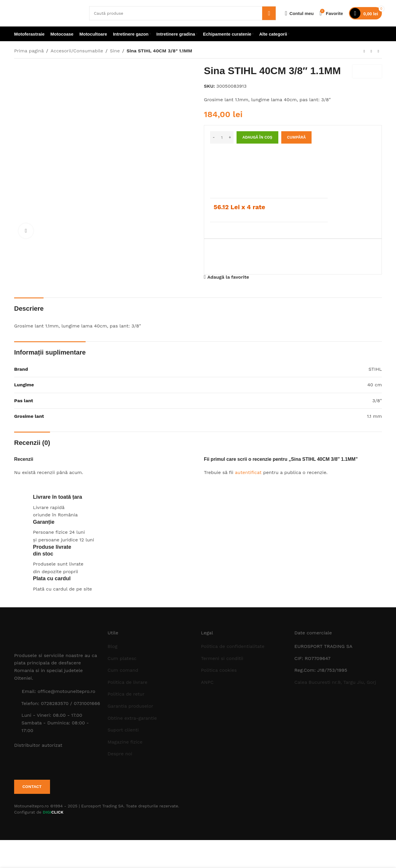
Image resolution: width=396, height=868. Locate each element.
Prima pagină (29, 51)
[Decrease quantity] (214, 137)
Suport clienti (123, 730)
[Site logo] (47, 13)
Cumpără (297, 137)
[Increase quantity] (230, 137)
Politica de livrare (128, 682)
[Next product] (378, 51)
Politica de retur (126, 694)
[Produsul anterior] (364, 51)
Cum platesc (122, 658)
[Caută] (183, 13)
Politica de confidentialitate (233, 646)
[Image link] (46, 637)
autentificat (248, 472)
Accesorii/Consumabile (77, 51)
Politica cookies (219, 670)
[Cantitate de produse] (222, 137)
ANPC (207, 682)
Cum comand (123, 670)
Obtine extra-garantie (132, 718)
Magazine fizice (125, 742)
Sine (115, 51)
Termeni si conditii (222, 658)
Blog (113, 646)
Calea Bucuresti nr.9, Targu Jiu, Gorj (335, 682)
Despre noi (120, 754)
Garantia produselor (130, 706)
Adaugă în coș (257, 137)
